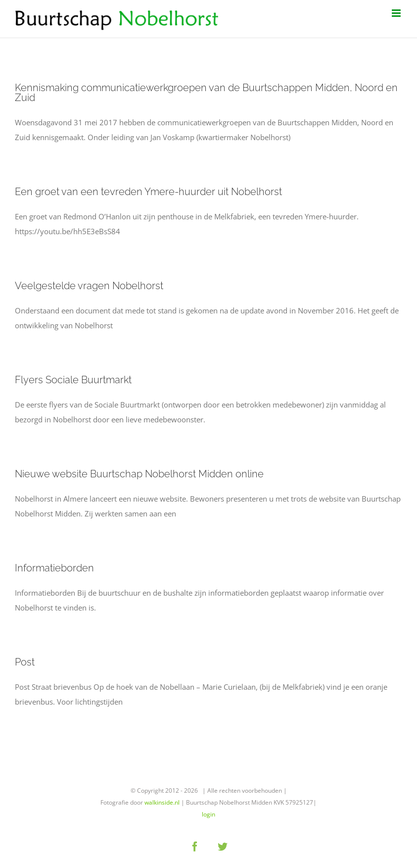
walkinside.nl (162, 802)
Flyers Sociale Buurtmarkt (73, 380)
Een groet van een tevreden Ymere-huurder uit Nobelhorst (148, 192)
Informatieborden (54, 568)
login (208, 814)
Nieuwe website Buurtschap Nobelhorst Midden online (139, 474)
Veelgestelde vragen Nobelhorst (89, 286)
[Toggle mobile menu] (397, 13)
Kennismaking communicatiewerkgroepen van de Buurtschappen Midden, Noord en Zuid (206, 93)
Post (25, 662)
